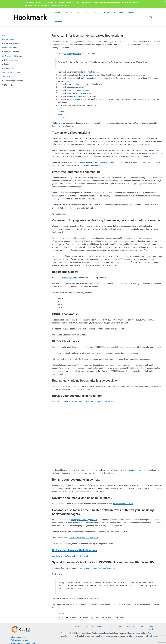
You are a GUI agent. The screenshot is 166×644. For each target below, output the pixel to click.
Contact (122, 625)
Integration (9, 55)
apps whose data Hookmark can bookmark (93, 153)
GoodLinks (62, 105)
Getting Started (9, 30)
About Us (98, 625)
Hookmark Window (12, 34)
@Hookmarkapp (20, 636)
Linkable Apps (8, 59)
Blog (99, 12)
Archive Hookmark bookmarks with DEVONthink (100, 559)
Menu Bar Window (12, 43)
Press (115, 625)
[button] (151, 13)
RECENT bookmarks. (84, 84)
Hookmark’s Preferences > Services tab (85, 529)
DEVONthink (80, 573)
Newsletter (132, 625)
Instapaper (62, 102)
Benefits (77, 12)
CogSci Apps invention (74, 45)
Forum (114, 12)
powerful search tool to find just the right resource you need (94, 392)
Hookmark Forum (94, 589)
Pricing (134, 12)
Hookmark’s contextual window (138, 461)
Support (107, 625)
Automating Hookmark (14, 72)
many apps (90, 66)
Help (94, 12)
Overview (6, 26)
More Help (9, 76)
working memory (60, 190)
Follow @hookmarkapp (20, 639)
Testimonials (124, 12)
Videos (106, 12)
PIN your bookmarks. (82, 81)
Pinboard (61, 108)
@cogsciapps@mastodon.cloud (24, 642)
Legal (153, 625)
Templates (7, 68)
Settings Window (11, 51)
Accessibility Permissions (13, 63)
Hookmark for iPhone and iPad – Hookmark (81, 541)
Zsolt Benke (57, 559)
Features (86, 12)
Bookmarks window (10, 39)
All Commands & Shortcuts (13, 47)
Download (143, 12)
